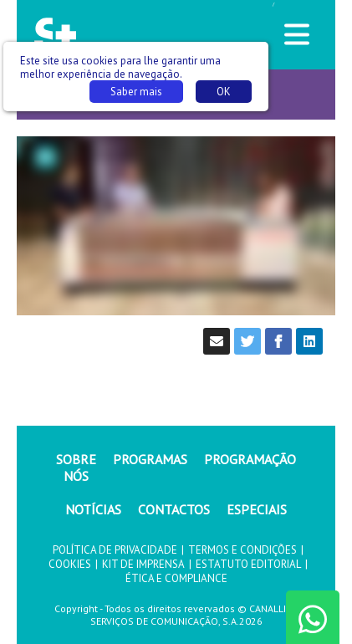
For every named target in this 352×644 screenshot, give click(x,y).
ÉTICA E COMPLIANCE (176, 578)
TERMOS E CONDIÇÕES (242, 550)
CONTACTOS (174, 509)
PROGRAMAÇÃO (250, 459)
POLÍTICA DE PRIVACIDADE (115, 550)
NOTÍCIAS (93, 509)
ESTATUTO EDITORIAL (248, 564)
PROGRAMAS (150, 459)
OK (224, 92)
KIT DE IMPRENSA (143, 564)
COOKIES (70, 564)
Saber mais (136, 92)
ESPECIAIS (257, 509)
